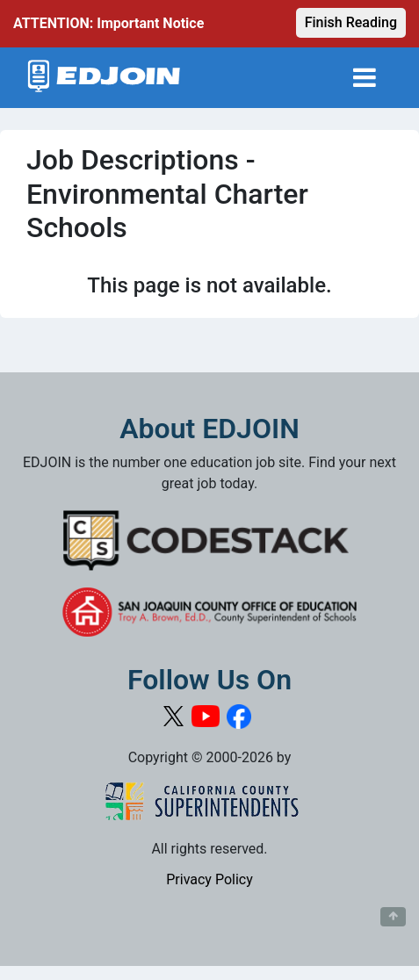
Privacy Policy (209, 879)
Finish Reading (351, 22)
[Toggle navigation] (365, 78)
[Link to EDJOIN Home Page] (104, 78)
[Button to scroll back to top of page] (393, 917)
